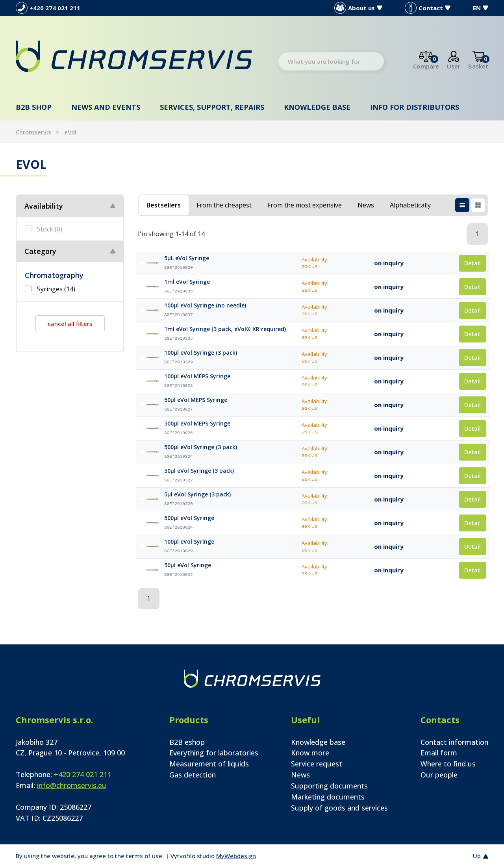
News (300, 775)
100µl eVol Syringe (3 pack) (201, 353)
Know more (310, 753)
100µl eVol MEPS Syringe (197, 376)
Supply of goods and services (339, 808)
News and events (106, 107)
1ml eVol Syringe (187, 282)
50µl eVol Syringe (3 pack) (199, 471)
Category (40, 251)
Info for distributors (415, 107)
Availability (44, 206)
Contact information (454, 742)
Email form (439, 753)
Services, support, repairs (212, 107)
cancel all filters (70, 324)
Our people (439, 775)
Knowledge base (317, 107)
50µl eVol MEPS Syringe (196, 400)
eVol (70, 132)
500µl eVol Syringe (189, 518)
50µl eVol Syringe (188, 565)
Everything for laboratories (214, 753)
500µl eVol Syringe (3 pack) (201, 447)
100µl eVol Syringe (189, 542)
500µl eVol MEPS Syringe (197, 424)
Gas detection (193, 775)
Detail (472, 263)
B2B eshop (187, 742)
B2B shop (34, 107)
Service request (317, 764)
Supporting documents (329, 786)
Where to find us (448, 764)
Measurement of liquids (209, 764)
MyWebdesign (236, 856)
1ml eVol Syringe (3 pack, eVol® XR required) (225, 329)
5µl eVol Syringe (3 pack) (197, 494)
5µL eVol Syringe (187, 258)
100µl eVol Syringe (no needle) (205, 305)
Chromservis (33, 132)
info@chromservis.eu (72, 785)
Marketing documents (328, 797)
